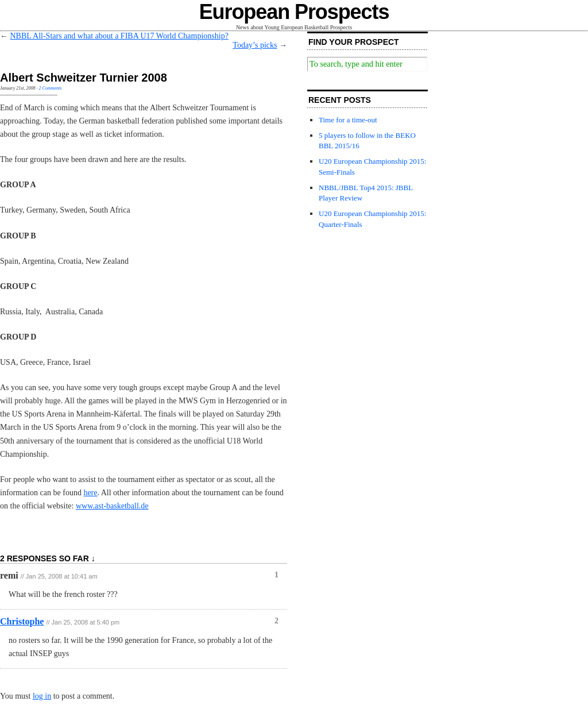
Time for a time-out (348, 120)
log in (42, 696)
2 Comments (51, 88)
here (90, 493)
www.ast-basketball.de (112, 506)
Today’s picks (255, 45)
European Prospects (294, 12)
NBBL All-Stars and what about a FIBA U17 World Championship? (119, 36)
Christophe (22, 621)
